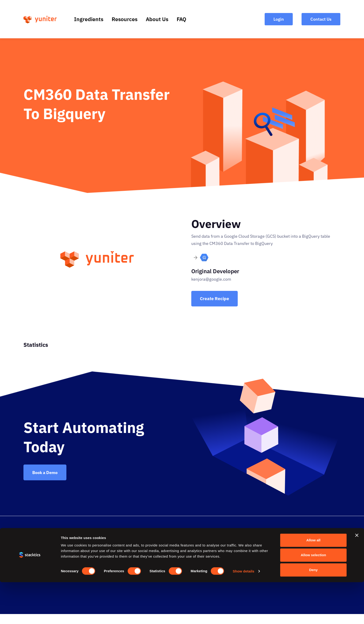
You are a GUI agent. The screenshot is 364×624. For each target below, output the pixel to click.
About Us (157, 19)
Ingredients (89, 19)
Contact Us (290, 537)
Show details (244, 613)
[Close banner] (357, 577)
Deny (314, 612)
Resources (125, 19)
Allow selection (313, 597)
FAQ (181, 19)
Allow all (314, 582)
